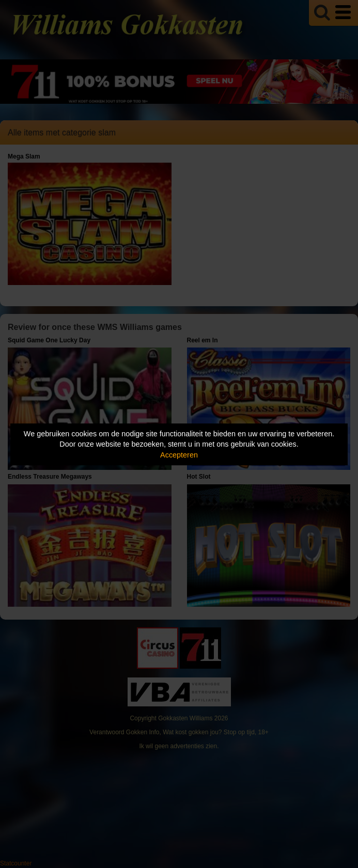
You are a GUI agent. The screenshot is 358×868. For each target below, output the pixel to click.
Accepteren (179, 455)
